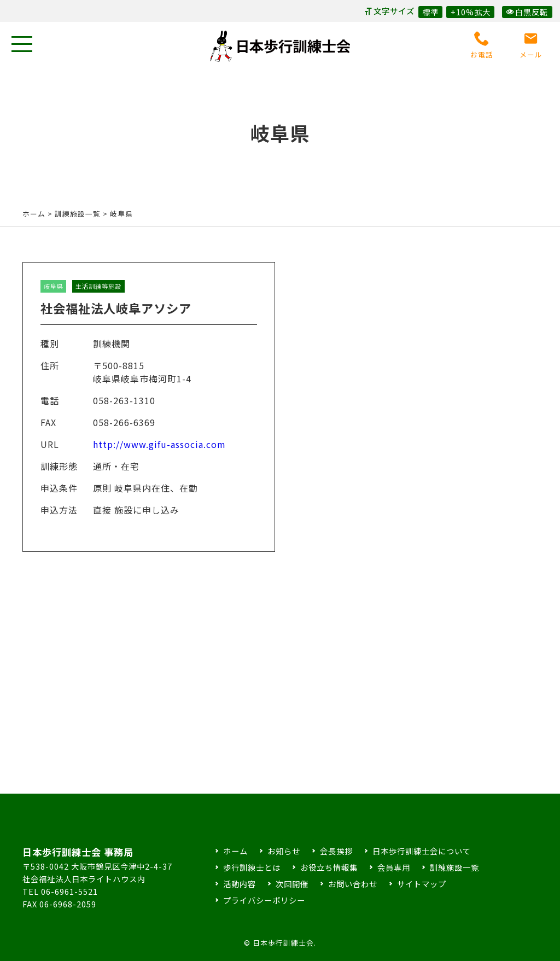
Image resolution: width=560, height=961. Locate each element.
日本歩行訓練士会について (422, 851)
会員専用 (394, 867)
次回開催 (292, 884)
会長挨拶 (336, 851)
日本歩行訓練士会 (280, 46)
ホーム (34, 214)
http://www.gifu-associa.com (159, 454)
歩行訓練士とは (252, 867)
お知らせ (284, 851)
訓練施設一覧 (454, 867)
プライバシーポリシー (264, 900)
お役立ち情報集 (329, 867)
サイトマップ (422, 884)
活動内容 (240, 884)
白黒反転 (527, 12)
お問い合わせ (353, 884)
